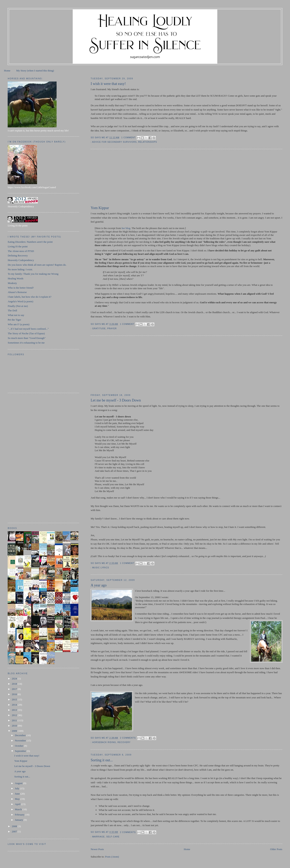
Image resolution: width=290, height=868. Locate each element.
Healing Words (16, 278)
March (19, 809)
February (20, 815)
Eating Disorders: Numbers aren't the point (30, 242)
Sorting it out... (102, 760)
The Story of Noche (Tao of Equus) (26, 333)
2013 (15, 710)
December (21, 735)
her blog (126, 228)
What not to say (16, 315)
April (18, 804)
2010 (15, 726)
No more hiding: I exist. (20, 269)
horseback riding (104, 742)
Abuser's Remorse (17, 292)
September (21, 751)
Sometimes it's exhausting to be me (26, 343)
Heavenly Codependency (21, 260)
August (19, 783)
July (17, 788)
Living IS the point (18, 246)
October (19, 746)
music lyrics (101, 568)
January (19, 820)
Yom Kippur (100, 208)
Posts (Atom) (112, 857)
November (21, 741)
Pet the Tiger (14, 320)
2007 (15, 831)
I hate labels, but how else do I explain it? (30, 297)
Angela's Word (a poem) (20, 301)
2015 (15, 699)
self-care (113, 837)
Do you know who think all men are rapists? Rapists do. (37, 265)
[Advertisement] (121, 178)
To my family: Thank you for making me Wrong (33, 274)
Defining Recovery (18, 255)
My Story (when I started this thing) (35, 71)
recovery (124, 742)
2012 (15, 715)
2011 (15, 720)
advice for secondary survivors (114, 142)
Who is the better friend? (21, 288)
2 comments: (129, 738)
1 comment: (129, 138)
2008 (15, 826)
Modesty (12, 283)
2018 (15, 684)
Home (7, 71)
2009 (15, 731)
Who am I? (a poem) (19, 324)
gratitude (99, 329)
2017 (15, 689)
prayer (112, 329)
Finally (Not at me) (18, 306)
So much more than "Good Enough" (27, 338)
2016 (15, 694)
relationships (148, 142)
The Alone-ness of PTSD (21, 251)
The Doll (12, 310)
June (18, 794)
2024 (15, 679)
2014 (15, 705)
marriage (98, 837)
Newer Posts (97, 849)
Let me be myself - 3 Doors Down (116, 400)
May (18, 799)
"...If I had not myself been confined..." (28, 329)
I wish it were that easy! (108, 84)
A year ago (99, 585)
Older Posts (276, 849)
